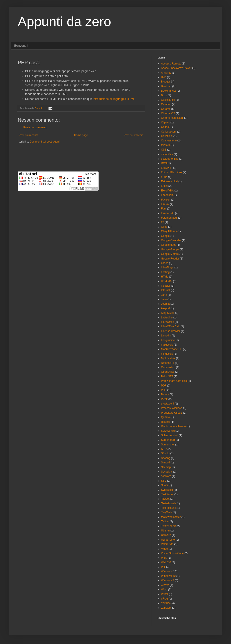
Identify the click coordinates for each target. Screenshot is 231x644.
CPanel (165, 145)
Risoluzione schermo (173, 426)
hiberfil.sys (167, 268)
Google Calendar (171, 240)
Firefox (165, 204)
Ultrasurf (166, 535)
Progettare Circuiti (172, 413)
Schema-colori (170, 435)
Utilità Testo (168, 540)
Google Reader (170, 259)
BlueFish (166, 86)
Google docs (168, 245)
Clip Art (165, 123)
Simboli (165, 463)
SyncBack (167, 490)
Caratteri (166, 104)
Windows (166, 572)
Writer (165, 594)
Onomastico (168, 367)
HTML (165, 277)
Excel (164, 186)
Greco (165, 263)
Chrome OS (168, 113)
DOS (164, 163)
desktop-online (170, 159)
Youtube (166, 603)
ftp (162, 222)
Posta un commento (35, 127)
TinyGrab (166, 512)
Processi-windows (172, 408)
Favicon (166, 200)
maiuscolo (167, 345)
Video (164, 549)
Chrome (166, 109)
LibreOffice (167, 322)
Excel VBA (167, 191)
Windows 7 (168, 580)
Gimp (164, 227)
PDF (164, 386)
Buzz (164, 95)
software (166, 476)
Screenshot (168, 445)
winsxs (165, 585)
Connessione (169, 141)
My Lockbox (168, 358)
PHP (164, 390)
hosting (165, 272)
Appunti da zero (64, 21)
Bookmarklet (168, 91)
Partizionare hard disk (174, 381)
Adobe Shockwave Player (176, 68)
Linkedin (166, 336)
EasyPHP (167, 168)
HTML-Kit (167, 281)
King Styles (168, 313)
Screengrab (168, 440)
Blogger (166, 82)
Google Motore (170, 254)
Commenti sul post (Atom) (45, 142)
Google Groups (170, 250)
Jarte (164, 295)
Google (165, 236)
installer (166, 286)
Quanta (165, 417)
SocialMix (167, 472)
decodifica (167, 154)
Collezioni (167, 136)
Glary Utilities (169, 231)
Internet (166, 290)
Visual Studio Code (172, 553)
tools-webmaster (171, 517)
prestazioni (167, 404)
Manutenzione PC (172, 349)
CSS (164, 150)
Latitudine (167, 318)
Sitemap (166, 467)
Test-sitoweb (168, 503)
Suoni (164, 485)
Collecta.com (169, 132)
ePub (164, 177)
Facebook (167, 195)
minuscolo (167, 354)
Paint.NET (167, 376)
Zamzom (166, 608)
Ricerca (166, 422)
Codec (165, 127)
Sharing (166, 458)
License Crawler (171, 331)
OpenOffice (168, 372)
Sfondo (165, 453)
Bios (164, 77)
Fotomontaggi (169, 218)
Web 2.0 (166, 562)
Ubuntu (165, 531)
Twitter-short (168, 526)
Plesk (164, 399)
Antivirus (166, 73)
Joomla (165, 304)
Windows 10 (168, 576)
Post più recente (29, 135)
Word (164, 590)
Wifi (163, 567)
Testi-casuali (168, 508)
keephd (165, 308)
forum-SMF (168, 213)
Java (164, 299)
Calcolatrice (168, 100)
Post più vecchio (134, 135)
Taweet (165, 499)
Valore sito (167, 544)
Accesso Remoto (171, 64)
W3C (164, 558)
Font (164, 209)
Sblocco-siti (168, 431)
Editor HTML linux (172, 172)
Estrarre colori (169, 181)
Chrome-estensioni (172, 118)
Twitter (165, 521)
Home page (81, 135)
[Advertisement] (70, 157)
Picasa (165, 394)
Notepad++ (168, 363)
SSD (164, 481)
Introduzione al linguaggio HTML (114, 99)
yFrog (164, 599)
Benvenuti (21, 46)
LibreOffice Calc (170, 326)
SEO (164, 449)
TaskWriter (167, 494)
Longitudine (168, 340)
